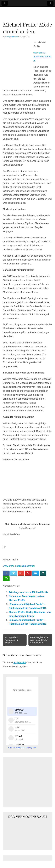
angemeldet (20, 663)
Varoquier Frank (12, 37)
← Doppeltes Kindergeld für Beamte (12, 640)
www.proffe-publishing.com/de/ (42, 57)
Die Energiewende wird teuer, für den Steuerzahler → (39, 640)
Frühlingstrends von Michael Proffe (28, 592)
